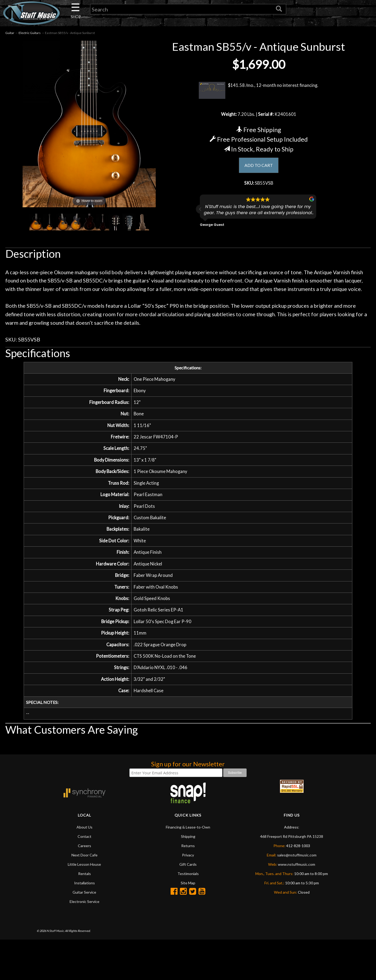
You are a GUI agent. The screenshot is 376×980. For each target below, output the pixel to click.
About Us (85, 847)
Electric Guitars (30, 34)
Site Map (188, 903)
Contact (85, 856)
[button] (200, 213)
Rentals (85, 893)
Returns (188, 865)
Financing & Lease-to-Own (188, 847)
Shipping (188, 856)
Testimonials (188, 893)
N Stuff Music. (55, 950)
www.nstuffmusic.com (297, 884)
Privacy (188, 875)
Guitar (10, 34)
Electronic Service (85, 921)
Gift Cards (188, 884)
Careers (85, 865)
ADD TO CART (259, 167)
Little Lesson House (84, 884)
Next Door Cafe (85, 875)
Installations (85, 903)
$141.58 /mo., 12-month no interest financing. (259, 92)
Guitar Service (84, 912)
